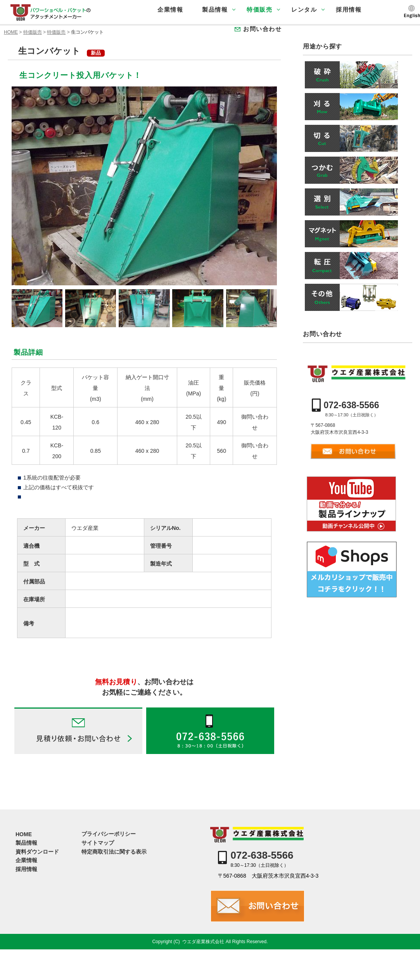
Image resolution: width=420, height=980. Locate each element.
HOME (11, 32)
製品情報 (215, 9)
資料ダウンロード (37, 852)
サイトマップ (98, 843)
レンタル (304, 9)
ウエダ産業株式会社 (203, 942)
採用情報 (349, 9)
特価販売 (259, 9)
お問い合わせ (262, 29)
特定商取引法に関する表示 (114, 852)
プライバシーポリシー (109, 834)
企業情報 (170, 9)
